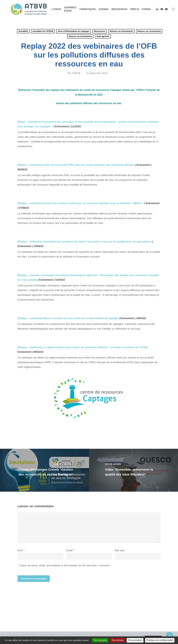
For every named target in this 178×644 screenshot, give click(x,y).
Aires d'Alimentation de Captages (74, 31)
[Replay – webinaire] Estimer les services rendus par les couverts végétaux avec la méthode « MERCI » (81, 203)
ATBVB (76, 73)
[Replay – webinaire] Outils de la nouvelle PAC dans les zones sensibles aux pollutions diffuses (76, 165)
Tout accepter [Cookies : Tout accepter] (100, 640)
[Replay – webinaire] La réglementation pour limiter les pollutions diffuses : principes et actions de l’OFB (82, 347)
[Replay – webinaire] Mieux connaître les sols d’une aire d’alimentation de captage (68, 318)
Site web (120, 550)
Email (70, 550)
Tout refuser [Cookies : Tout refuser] (118, 640)
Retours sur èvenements (121, 31)
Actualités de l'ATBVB (43, 31)
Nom (21, 550)
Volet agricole (103, 36)
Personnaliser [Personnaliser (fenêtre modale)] (135, 640)
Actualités (23, 31)
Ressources (100, 31)
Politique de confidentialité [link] (160, 640)
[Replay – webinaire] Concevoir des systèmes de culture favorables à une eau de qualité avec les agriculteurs (85, 242)
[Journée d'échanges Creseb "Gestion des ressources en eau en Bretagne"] (45, 470)
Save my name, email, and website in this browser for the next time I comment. (65, 565)
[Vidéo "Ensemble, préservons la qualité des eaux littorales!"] (134, 470)
